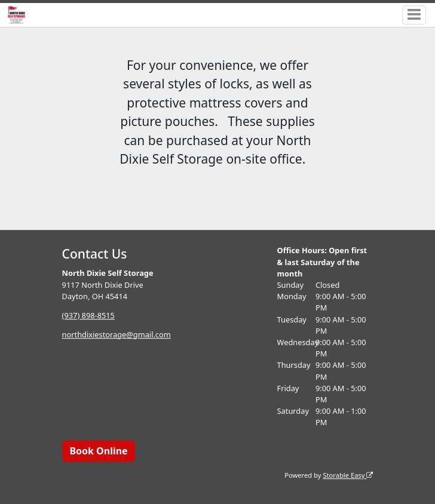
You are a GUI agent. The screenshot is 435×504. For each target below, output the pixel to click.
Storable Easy (348, 475)
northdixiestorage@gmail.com (117, 334)
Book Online (98, 451)
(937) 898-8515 (88, 315)
